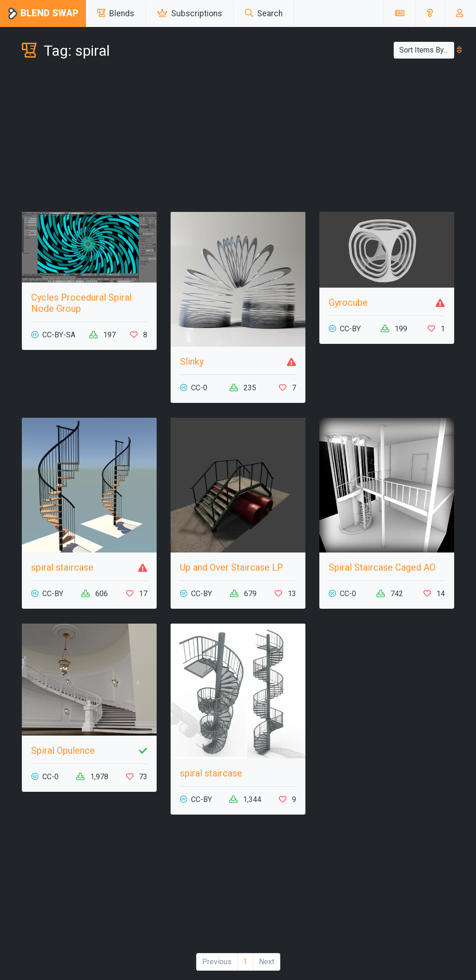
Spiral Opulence (63, 750)
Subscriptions (190, 13)
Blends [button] (116, 13)
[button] (430, 13)
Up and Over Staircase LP (231, 567)
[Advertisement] (238, 138)
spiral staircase (62, 567)
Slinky (192, 362)
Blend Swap (43, 14)
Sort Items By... (427, 50)
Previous (217, 962)
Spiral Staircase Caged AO (382, 567)
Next (267, 962)
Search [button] (264, 13)
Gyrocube (348, 303)
